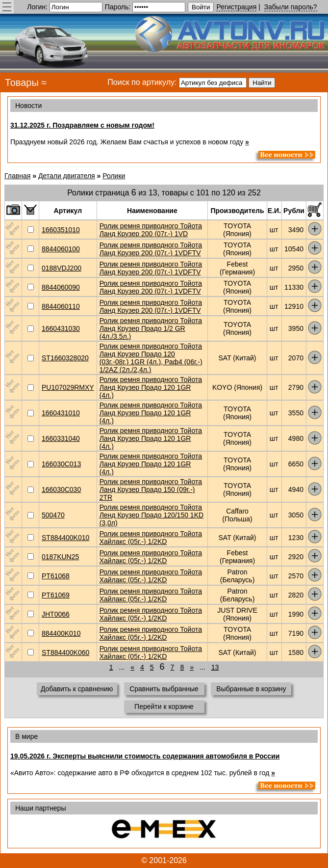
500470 (53, 515)
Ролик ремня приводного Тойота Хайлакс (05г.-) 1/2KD (151, 538)
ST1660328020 (65, 358)
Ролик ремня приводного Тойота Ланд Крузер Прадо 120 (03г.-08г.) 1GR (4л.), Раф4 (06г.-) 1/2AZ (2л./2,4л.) (151, 358)
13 (215, 667)
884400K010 (61, 633)
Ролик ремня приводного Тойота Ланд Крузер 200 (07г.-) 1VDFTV (151, 249)
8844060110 (61, 306)
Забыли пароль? (291, 7)
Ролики (114, 176)
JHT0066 (56, 614)
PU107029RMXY (68, 387)
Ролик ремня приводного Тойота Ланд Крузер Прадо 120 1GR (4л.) (151, 387)
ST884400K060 (65, 652)
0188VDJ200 (62, 268)
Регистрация (236, 7)
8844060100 (61, 249)
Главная (17, 176)
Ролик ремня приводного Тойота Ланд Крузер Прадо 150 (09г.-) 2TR (151, 489)
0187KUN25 (60, 557)
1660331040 (61, 438)
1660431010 (61, 413)
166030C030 (61, 489)
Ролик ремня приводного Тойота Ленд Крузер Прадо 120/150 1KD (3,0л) (151, 515)
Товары (22, 82)
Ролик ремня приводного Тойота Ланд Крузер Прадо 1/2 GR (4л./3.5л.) (151, 328)
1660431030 (61, 328)
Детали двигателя (67, 176)
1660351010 (61, 230)
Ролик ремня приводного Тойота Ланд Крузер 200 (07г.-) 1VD (151, 230)
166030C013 (61, 464)
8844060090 (61, 287)
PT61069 (56, 595)
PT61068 (56, 576)
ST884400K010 (65, 538)
